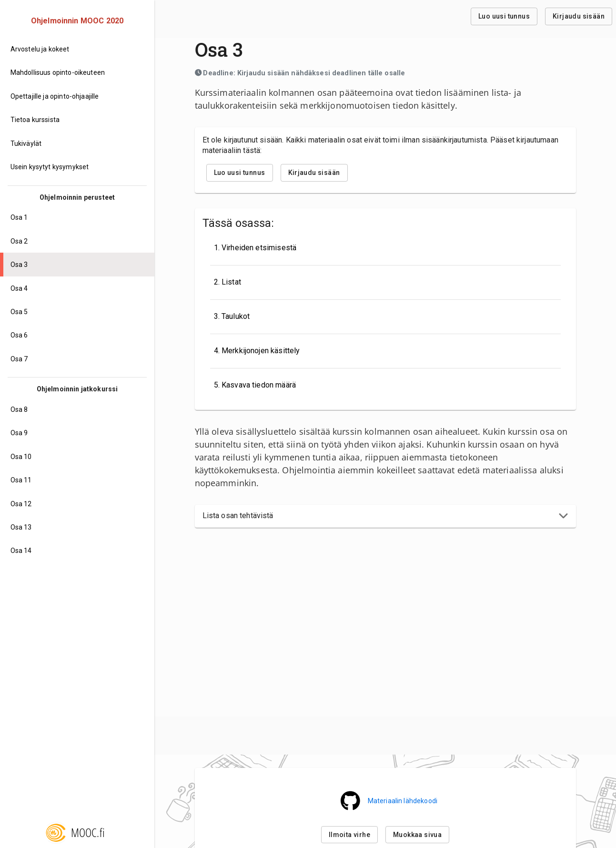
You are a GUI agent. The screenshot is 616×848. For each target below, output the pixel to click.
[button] (385, 516)
